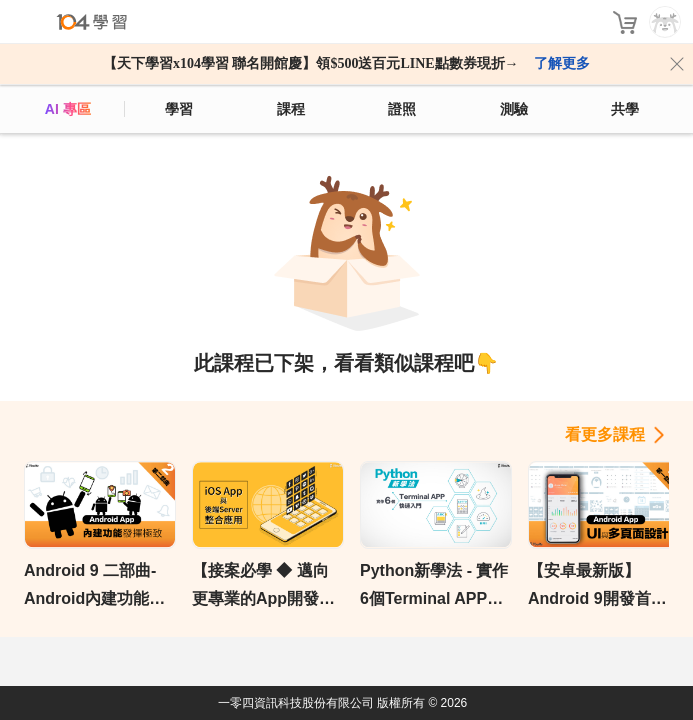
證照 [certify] (402, 109)
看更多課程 (605, 434)
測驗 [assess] (514, 109)
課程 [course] (291, 109)
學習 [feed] (179, 109)
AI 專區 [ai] (68, 109)
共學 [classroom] (625, 109)
